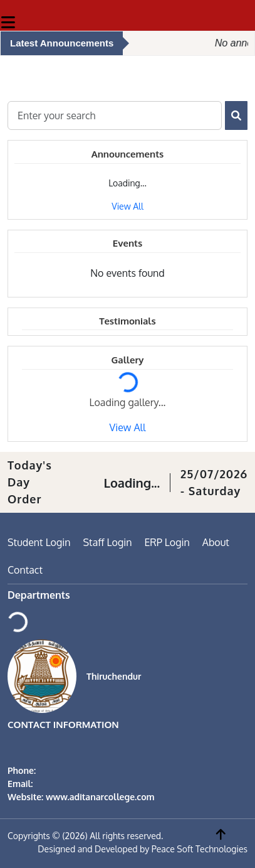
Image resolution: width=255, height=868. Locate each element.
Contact (25, 570)
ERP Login (167, 542)
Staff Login (108, 542)
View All (127, 206)
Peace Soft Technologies (200, 849)
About (216, 542)
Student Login (39, 542)
